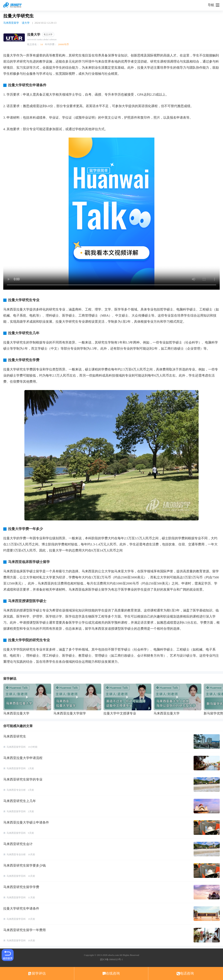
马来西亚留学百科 (16, 747)
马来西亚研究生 (15, 736)
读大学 (26, 23)
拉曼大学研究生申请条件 (21, 909)
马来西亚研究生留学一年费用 (24, 930)
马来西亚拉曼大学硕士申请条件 (26, 822)
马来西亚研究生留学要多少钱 (24, 865)
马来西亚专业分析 (16, 790)
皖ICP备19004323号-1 (111, 959)
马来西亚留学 (11, 23)
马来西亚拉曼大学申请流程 (23, 758)
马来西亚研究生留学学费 (21, 887)
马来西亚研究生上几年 (20, 801)
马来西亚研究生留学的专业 (23, 779)
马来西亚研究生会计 (18, 844)
